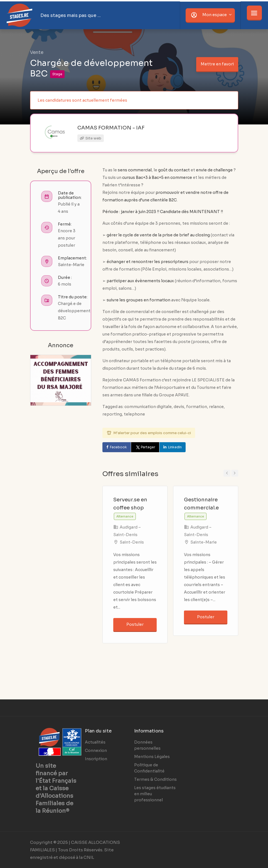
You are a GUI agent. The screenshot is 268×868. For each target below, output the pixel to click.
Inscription (96, 759)
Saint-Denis (132, 542)
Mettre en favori (217, 64)
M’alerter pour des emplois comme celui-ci (152, 433)
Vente (37, 52)
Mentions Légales (152, 757)
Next (235, 473)
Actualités (95, 742)
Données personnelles (147, 745)
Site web (91, 138)
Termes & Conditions (155, 779)
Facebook (118, 447)
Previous (227, 473)
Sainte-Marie (204, 542)
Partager (145, 447)
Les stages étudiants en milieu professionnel (155, 794)
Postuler (135, 624)
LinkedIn (175, 447)
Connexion (96, 751)
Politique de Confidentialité (149, 768)
